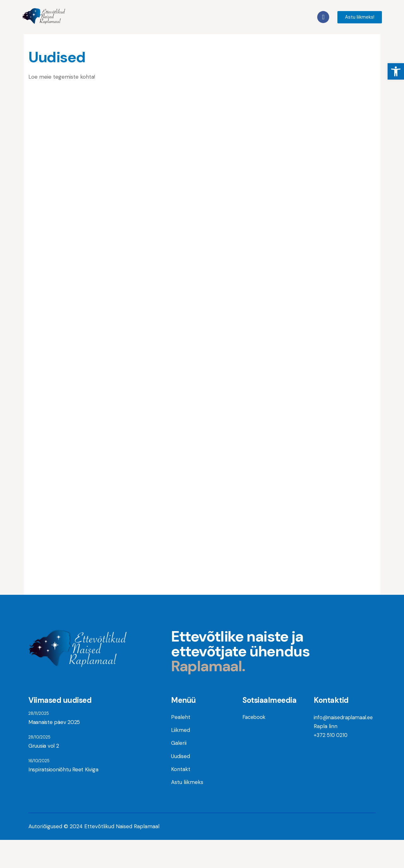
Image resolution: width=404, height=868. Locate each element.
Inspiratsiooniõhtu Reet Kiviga (62, 799)
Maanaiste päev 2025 (53, 749)
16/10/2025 (39, 789)
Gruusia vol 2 (43, 774)
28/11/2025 (39, 739)
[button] (396, 71)
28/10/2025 (39, 764)
